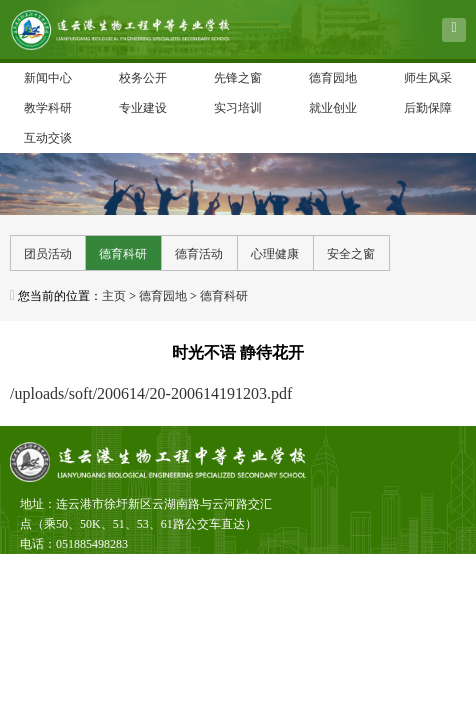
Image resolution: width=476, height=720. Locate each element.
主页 (114, 296)
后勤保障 (428, 108)
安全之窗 (351, 254)
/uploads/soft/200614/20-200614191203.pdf (151, 393)
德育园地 (333, 78)
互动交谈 (48, 138)
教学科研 (48, 108)
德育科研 (123, 254)
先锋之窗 (238, 78)
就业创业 (333, 108)
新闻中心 (48, 78)
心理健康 (275, 254)
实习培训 (238, 108)
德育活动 (199, 254)
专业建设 (143, 108)
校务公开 (143, 78)
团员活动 (48, 254)
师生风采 (428, 78)
